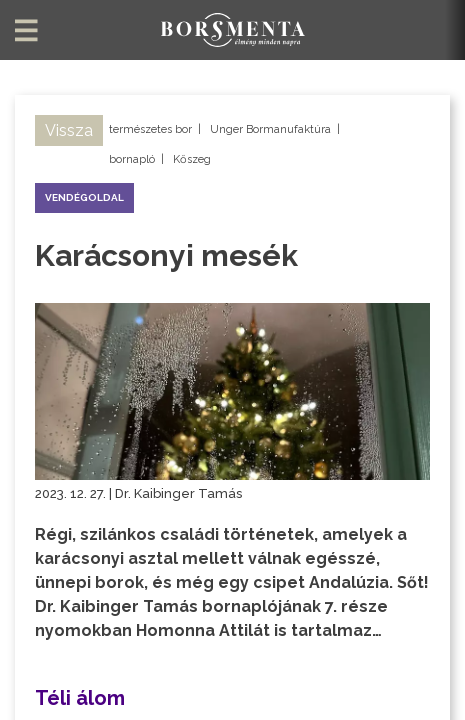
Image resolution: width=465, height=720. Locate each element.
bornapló (132, 159)
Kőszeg (192, 159)
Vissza (69, 130)
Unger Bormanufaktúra (270, 129)
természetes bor (150, 129)
